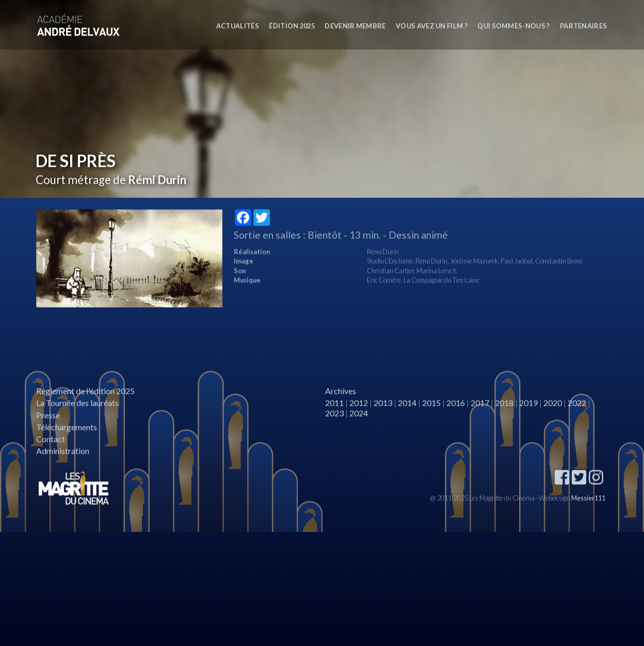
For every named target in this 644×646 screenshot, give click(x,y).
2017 (480, 415)
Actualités (238, 26)
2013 (383, 415)
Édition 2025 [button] (292, 26)
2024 (359, 425)
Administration (63, 463)
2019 (528, 415)
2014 (407, 415)
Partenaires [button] (584, 26)
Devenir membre (355, 26)
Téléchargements (67, 439)
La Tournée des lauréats (77, 415)
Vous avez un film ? (432, 26)
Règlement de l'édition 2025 (85, 404)
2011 (334, 415)
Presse (48, 427)
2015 (431, 415)
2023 (334, 425)
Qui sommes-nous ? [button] (513, 26)
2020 (553, 415)
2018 (504, 415)
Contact (51, 451)
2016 (456, 415)
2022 (577, 415)
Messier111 (588, 510)
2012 (359, 415)
